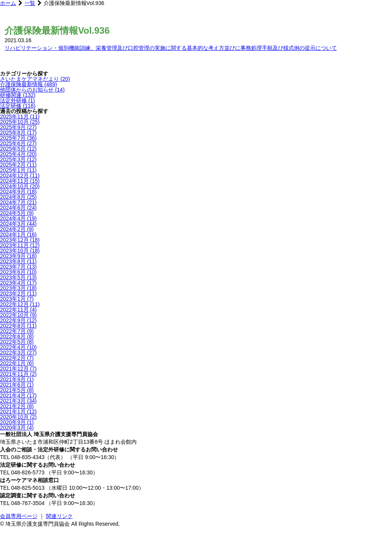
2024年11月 (20, 181)
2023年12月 (20, 240)
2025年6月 (18, 143)
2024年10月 (20, 186)
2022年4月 (18, 347)
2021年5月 (17, 390)
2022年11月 (18, 310)
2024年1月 (18, 235)
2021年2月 (17, 406)
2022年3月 (18, 353)
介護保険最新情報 (29, 84)
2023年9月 (18, 256)
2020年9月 (17, 422)
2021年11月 (18, 374)
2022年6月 (17, 336)
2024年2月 (17, 229)
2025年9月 (18, 127)
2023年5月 (18, 277)
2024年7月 (18, 202)
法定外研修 (17, 100)
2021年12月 (18, 369)
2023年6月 (18, 272)
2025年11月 (20, 116)
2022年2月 (17, 358)
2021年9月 (17, 379)
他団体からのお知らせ (32, 90)
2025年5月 (18, 149)
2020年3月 (17, 428)
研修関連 (18, 95)
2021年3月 (18, 401)
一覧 (30, 3)
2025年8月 (18, 133)
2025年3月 (18, 159)
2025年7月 (18, 138)
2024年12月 (20, 175)
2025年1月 (18, 170)
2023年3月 (18, 288)
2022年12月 (20, 304)
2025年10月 (20, 122)
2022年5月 (17, 342)
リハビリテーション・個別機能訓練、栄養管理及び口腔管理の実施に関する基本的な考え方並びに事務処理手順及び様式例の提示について (171, 48)
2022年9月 (18, 320)
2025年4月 (18, 154)
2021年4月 (18, 395)
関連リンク (59, 516)
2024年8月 (18, 197)
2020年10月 (18, 417)
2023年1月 (17, 299)
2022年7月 (17, 331)
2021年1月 (18, 412)
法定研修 (18, 106)
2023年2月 (18, 294)
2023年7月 (18, 267)
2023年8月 (18, 261)
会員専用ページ (19, 516)
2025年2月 (18, 165)
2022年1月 (17, 363)
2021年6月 (17, 385)
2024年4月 (18, 218)
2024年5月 (17, 213)
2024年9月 (18, 192)
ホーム (8, 3)
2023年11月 (20, 245)
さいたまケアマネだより (35, 79)
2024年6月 (18, 208)
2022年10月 (18, 315)
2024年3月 (18, 224)
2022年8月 (18, 326)
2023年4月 (18, 283)
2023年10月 (20, 251)
